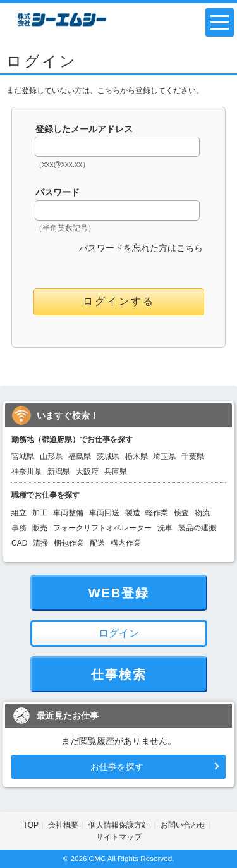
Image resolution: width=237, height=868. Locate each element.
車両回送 (104, 513)
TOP (31, 825)
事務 (19, 528)
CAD (19, 543)
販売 (40, 528)
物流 (202, 513)
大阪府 (87, 472)
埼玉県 (164, 456)
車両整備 (68, 513)
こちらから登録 (124, 90)
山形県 (51, 456)
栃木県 (137, 456)
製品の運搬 (197, 528)
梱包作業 (69, 543)
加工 (40, 513)
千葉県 (193, 456)
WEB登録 (119, 593)
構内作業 (126, 543)
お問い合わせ (183, 825)
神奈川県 (27, 472)
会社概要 (63, 825)
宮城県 (23, 456)
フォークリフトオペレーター (102, 528)
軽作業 (157, 513)
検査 (181, 513)
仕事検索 (119, 675)
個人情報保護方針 (120, 825)
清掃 (40, 543)
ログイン (119, 633)
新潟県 (59, 472)
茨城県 (108, 456)
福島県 (80, 456)
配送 (97, 543)
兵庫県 (116, 472)
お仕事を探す (117, 767)
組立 (19, 513)
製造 (133, 513)
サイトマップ (119, 837)
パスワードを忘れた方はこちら (141, 248)
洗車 (165, 528)
